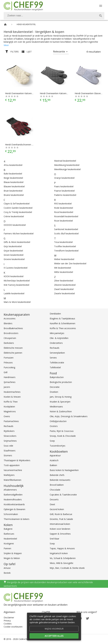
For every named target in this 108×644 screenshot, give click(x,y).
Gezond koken (57, 509)
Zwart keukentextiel (64, 289)
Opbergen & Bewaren (14, 509)
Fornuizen (9, 358)
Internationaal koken (60, 524)
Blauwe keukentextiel (14, 186)
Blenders (8, 323)
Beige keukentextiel (13, 178)
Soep (52, 441)
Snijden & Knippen (13, 553)
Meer (6, 45)
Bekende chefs (57, 475)
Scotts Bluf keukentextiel (66, 233)
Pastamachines (11, 421)
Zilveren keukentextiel (65, 285)
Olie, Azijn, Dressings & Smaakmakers (69, 416)
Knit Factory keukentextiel (16, 285)
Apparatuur (55, 455)
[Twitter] (88, 618)
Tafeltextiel (55, 367)
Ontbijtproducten (58, 421)
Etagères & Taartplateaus (62, 318)
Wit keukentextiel (63, 268)
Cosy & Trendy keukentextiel (18, 212)
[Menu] (101, 6)
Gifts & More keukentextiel (17, 242)
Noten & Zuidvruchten (61, 411)
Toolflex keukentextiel (65, 246)
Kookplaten (9, 407)
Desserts (54, 499)
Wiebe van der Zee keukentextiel (70, 263)
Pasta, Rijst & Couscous (62, 431)
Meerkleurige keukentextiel (67, 169)
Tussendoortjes (58, 446)
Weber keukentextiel (64, 259)
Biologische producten (61, 382)
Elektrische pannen (13, 353)
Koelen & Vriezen (12, 397)
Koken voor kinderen (60, 529)
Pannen (7, 548)
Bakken (53, 465)
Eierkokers (9, 343)
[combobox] (54, 16)
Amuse (7, 568)
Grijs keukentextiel (13, 246)
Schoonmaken (11, 514)
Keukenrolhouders (13, 499)
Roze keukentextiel (63, 221)
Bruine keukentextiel (14, 195)
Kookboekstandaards (14, 504)
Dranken (54, 392)
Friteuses (8, 363)
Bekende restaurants (60, 480)
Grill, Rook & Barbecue (61, 514)
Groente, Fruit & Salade (61, 519)
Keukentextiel (10, 539)
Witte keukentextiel (64, 272)
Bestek (7, 573)
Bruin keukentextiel (13, 191)
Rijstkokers (9, 431)
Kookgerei (9, 543)
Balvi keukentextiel (13, 174)
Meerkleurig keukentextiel (67, 165)
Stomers (8, 455)
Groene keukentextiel (14, 259)
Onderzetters (56, 343)
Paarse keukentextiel (64, 191)
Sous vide (8, 446)
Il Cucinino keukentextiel (16, 268)
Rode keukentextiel (64, 208)
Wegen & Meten (12, 558)
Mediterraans (56, 407)
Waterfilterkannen (12, 480)
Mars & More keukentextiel (17, 302)
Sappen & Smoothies (60, 534)
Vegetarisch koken (59, 553)
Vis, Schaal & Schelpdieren (63, 558)
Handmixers (10, 377)
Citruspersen (10, 338)
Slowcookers (10, 436)
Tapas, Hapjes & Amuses (62, 548)
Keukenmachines (12, 392)
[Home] (5, 25)
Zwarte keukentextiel (64, 293)
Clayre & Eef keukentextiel (17, 204)
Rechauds (8, 426)
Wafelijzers (9, 475)
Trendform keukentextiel (66, 251)
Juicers (7, 387)
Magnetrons (10, 411)
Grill (6, 372)
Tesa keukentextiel (63, 242)
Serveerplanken (57, 353)
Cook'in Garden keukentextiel (18, 208)
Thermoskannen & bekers (17, 519)
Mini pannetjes (57, 333)
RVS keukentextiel (63, 204)
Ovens (7, 416)
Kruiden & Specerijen (60, 402)
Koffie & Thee (11, 402)
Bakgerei (8, 529)
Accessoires (10, 318)
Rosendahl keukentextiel (66, 216)
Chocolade (55, 490)
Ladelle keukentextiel (14, 293)
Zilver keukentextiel (64, 281)
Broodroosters (11, 333)
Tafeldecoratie (57, 363)
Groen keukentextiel (14, 255)
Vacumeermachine (13, 470)
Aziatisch (54, 460)
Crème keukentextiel (14, 216)
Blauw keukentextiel (14, 182)
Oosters (54, 426)
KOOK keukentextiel (14, 276)
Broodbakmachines (13, 328)
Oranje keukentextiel (64, 178)
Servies (53, 358)
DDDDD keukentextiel (15, 225)
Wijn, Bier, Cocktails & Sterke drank (67, 568)
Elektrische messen (13, 348)
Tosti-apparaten (12, 465)
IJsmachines (10, 382)
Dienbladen (55, 314)
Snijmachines (10, 441)
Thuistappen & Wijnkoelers (17, 460)
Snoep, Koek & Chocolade (63, 436)
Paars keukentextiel (64, 186)
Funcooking (9, 367)
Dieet (52, 504)
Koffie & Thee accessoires (63, 328)
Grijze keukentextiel (13, 251)
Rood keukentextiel (64, 212)
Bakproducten (57, 377)
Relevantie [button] (59, 52)
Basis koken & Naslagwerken (64, 470)
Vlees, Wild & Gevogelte (61, 563)
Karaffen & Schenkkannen (62, 323)
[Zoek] (101, 16)
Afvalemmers (10, 490)
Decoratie (55, 387)
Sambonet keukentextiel (66, 229)
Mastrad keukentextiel (65, 161)
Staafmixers (10, 451)
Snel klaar (54, 539)
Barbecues (9, 534)
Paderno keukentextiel (65, 195)
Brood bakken (57, 485)
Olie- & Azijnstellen (59, 338)
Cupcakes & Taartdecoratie (63, 495)
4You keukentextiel (13, 165)
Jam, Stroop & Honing (61, 397)
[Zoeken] (50, 16)
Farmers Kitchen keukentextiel (19, 233)
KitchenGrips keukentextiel (17, 281)
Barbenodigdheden (13, 495)
